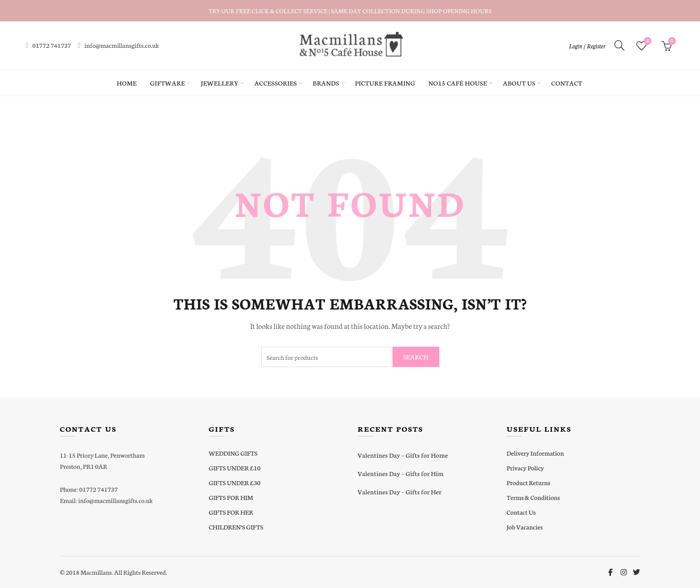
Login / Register (587, 46)
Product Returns (528, 482)
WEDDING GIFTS (233, 453)
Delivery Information (535, 453)
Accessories (276, 83)
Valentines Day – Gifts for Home (403, 455)
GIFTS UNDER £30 (235, 482)
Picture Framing (385, 83)
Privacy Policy (525, 468)
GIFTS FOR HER (231, 512)
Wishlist (647, 41)
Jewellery (219, 83)
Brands (326, 83)
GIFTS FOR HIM (231, 497)
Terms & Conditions (533, 497)
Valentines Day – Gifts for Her (400, 492)
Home (127, 83)
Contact (567, 83)
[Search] (620, 45)
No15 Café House (457, 83)
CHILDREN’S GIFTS (236, 527)
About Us (519, 83)
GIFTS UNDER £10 (235, 468)
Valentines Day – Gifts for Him (401, 473)
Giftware (168, 83)
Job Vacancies (525, 527)
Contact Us (521, 512)
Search (416, 357)
